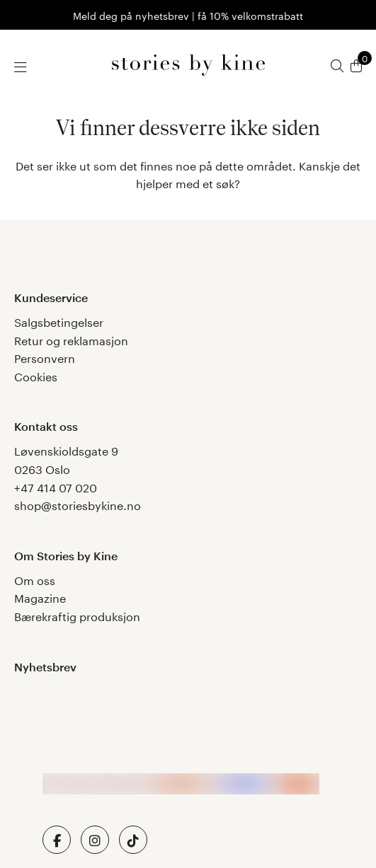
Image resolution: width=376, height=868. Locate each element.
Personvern (45, 357)
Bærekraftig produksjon (77, 615)
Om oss (35, 579)
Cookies (36, 375)
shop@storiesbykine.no (78, 504)
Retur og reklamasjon (71, 339)
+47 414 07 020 (56, 486)
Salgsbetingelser (59, 321)
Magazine (40, 597)
